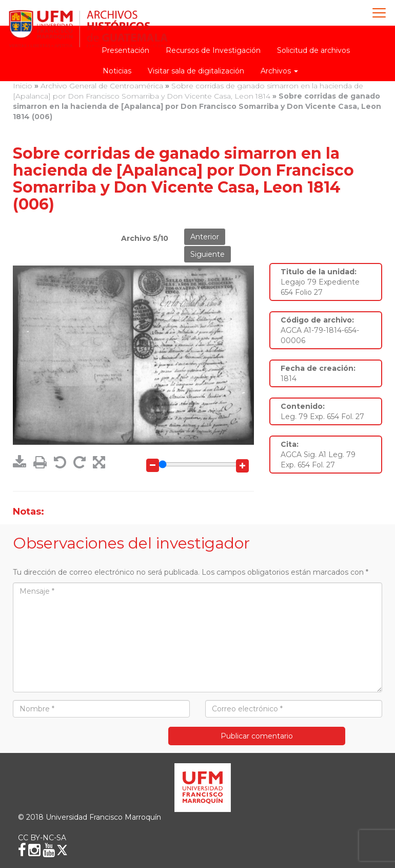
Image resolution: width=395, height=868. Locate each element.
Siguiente (208, 254)
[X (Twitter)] (62, 850)
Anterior (205, 237)
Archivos (279, 71)
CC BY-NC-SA (42, 838)
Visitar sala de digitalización (196, 71)
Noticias (117, 71)
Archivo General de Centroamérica (102, 86)
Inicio (23, 86)
